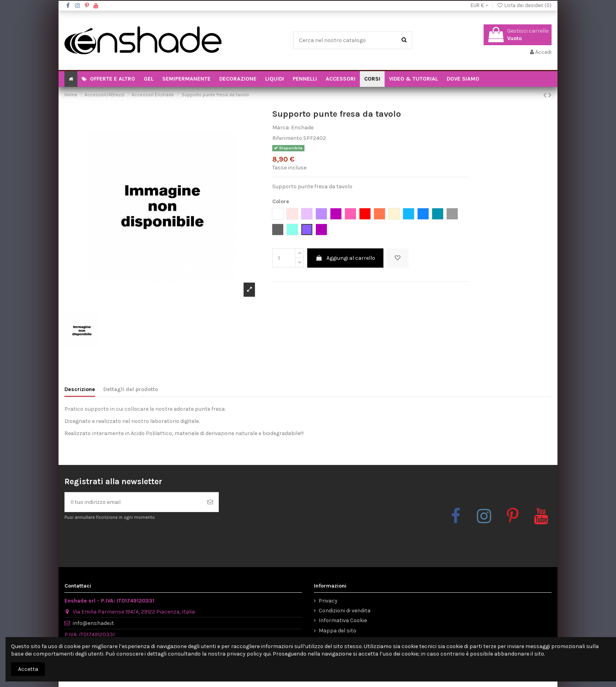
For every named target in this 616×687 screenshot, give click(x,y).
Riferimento (287, 138)
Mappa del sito (337, 631)
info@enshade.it (93, 623)
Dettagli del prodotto (131, 389)
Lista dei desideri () (524, 5)
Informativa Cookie (343, 620)
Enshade (302, 128)
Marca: (281, 128)
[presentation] (130, 540)
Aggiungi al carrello (345, 258)
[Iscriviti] (210, 502)
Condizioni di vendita (345, 611)
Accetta (28, 669)
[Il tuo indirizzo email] (133, 502)
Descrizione (80, 389)
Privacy (328, 601)
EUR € (479, 5)
